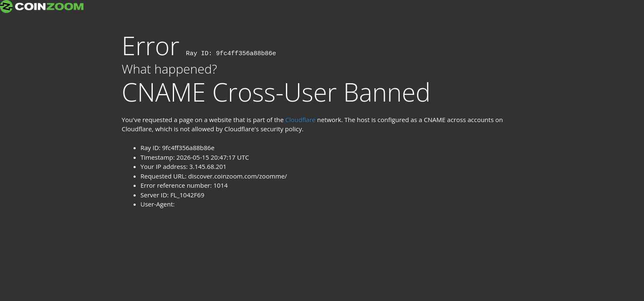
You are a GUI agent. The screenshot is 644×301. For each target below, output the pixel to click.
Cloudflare (301, 120)
